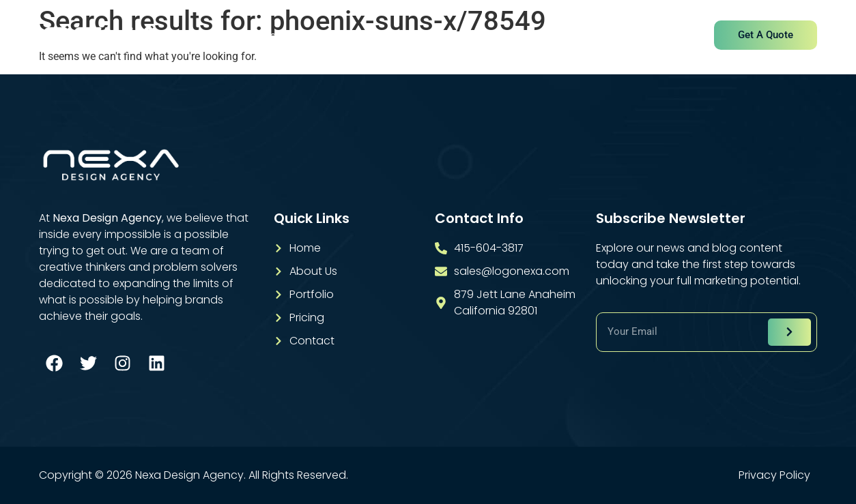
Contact (611, 36)
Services (402, 36)
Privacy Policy (774, 475)
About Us (328, 36)
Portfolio (475, 36)
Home (260, 36)
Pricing (543, 36)
